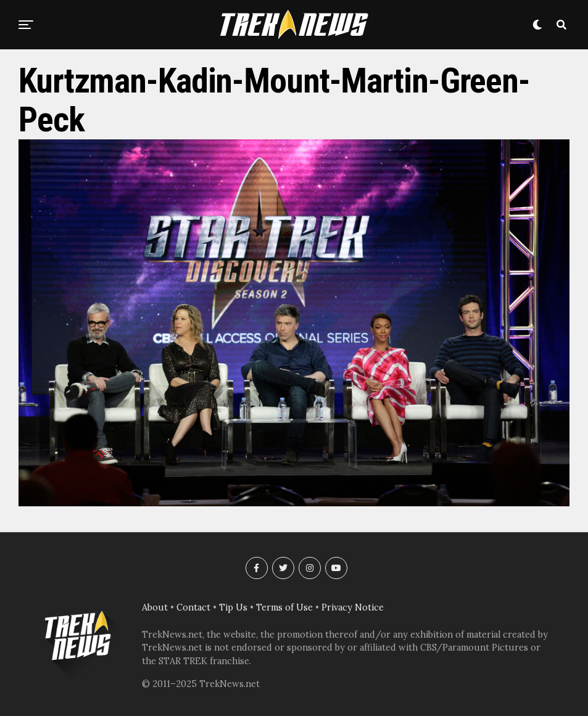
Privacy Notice (353, 607)
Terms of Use (284, 607)
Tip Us (233, 607)
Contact (193, 607)
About (155, 607)
